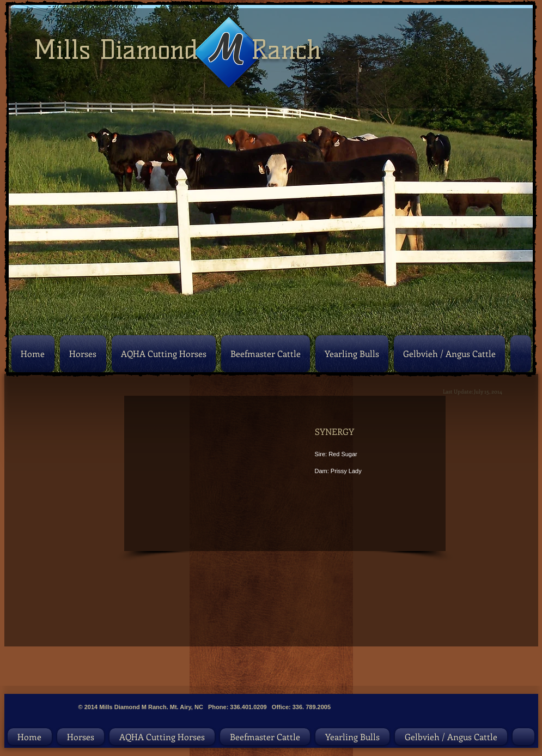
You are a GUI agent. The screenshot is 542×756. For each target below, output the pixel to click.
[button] (179, 472)
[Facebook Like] (389, 697)
